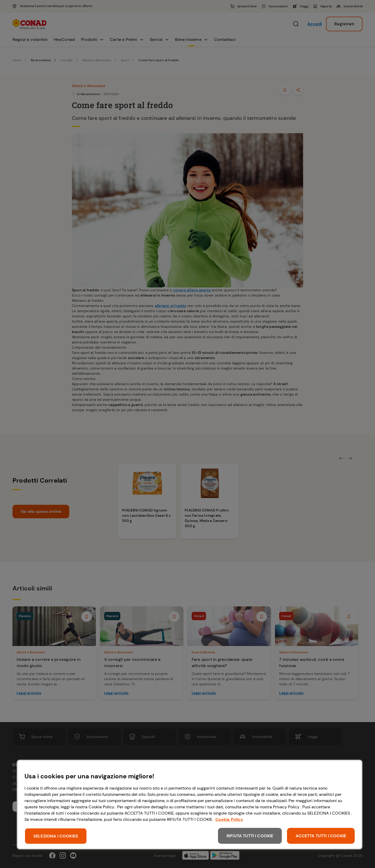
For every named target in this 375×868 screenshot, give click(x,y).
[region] (190, 805)
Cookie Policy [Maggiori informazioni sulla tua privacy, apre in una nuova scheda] (229, 819)
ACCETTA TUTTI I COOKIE (321, 836)
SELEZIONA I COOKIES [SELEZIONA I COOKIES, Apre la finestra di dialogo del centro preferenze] (56, 836)
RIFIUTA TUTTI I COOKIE (250, 836)
